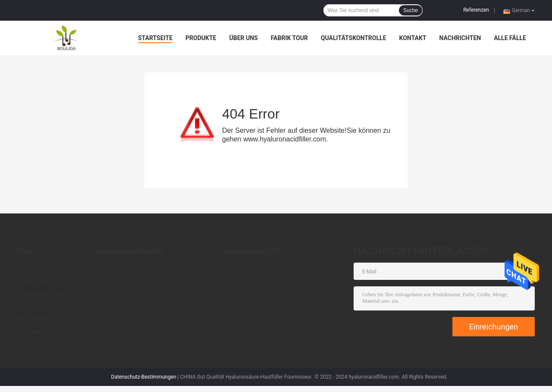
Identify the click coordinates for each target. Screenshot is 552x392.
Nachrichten (460, 38)
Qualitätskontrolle (354, 38)
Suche (411, 10)
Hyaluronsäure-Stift (251, 251)
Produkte (201, 38)
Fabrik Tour (289, 38)
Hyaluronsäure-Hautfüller (130, 251)
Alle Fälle (510, 38)
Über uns (243, 38)
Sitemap (28, 331)
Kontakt (413, 38)
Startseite (155, 38)
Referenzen (476, 10)
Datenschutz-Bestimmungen (144, 377)
